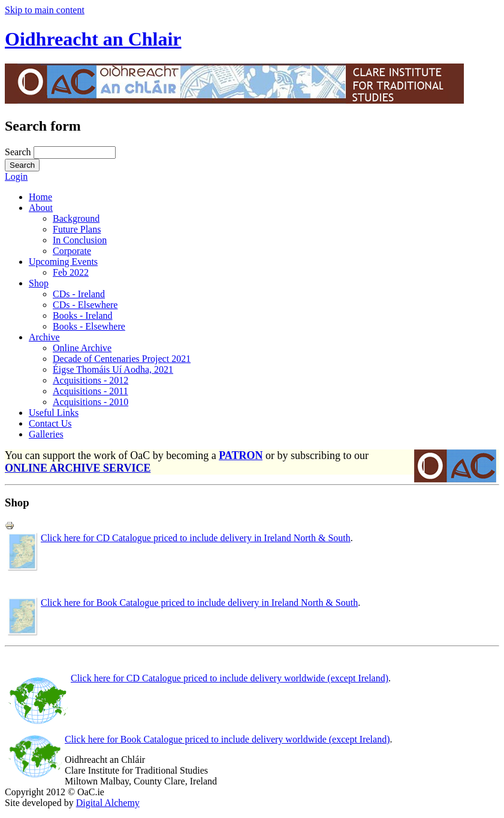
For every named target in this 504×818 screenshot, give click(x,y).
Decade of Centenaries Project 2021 (122, 359)
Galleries (46, 434)
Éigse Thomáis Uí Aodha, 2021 (113, 369)
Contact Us (50, 423)
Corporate (72, 251)
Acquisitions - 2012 (90, 380)
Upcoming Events (63, 262)
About (41, 208)
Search (19, 152)
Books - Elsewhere (89, 326)
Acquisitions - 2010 (90, 402)
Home (40, 197)
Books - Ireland (83, 316)
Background (76, 218)
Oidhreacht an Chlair (93, 39)
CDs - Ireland (79, 294)
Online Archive (82, 348)
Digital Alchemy (108, 803)
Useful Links (54, 413)
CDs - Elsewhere (85, 305)
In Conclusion (80, 240)
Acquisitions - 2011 (90, 391)
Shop (39, 283)
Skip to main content (45, 10)
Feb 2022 (71, 272)
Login (16, 176)
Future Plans (77, 229)
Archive (44, 337)
